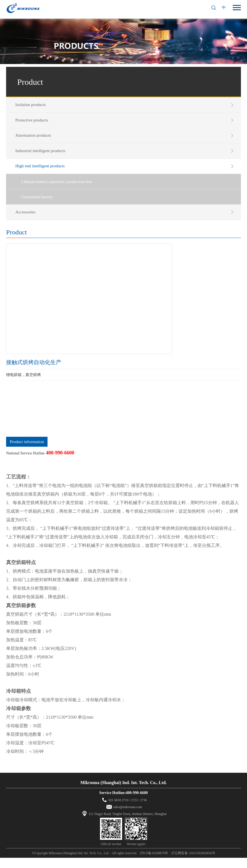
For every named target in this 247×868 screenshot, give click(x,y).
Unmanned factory (40, 205)
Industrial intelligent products (43, 155)
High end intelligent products (43, 171)
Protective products (34, 122)
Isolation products (33, 105)
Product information (27, 452)
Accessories (28, 221)
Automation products (36, 138)
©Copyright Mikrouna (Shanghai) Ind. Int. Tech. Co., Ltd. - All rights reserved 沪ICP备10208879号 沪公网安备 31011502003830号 (123, 863)
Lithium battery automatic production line (60, 188)
